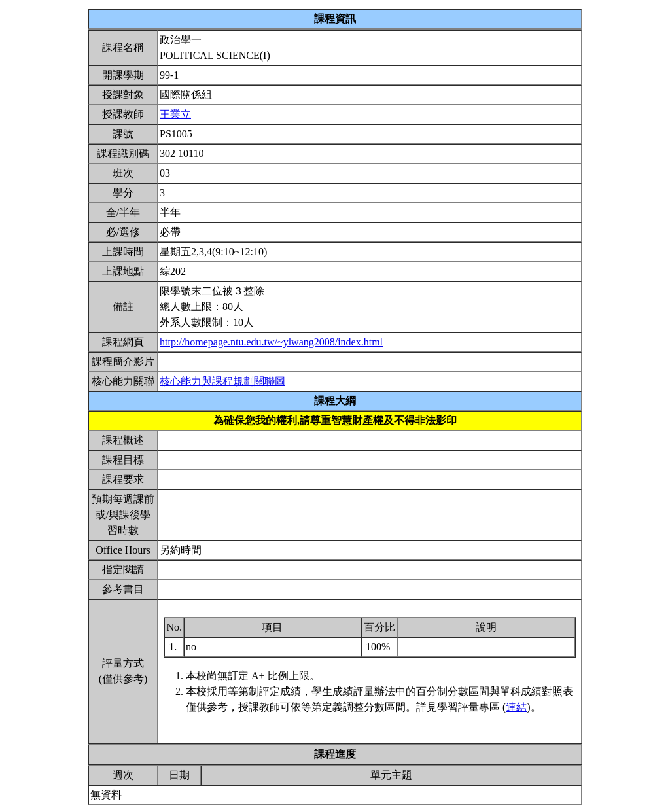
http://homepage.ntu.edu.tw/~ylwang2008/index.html (271, 342)
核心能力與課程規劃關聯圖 (222, 381)
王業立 (175, 114)
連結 (516, 707)
